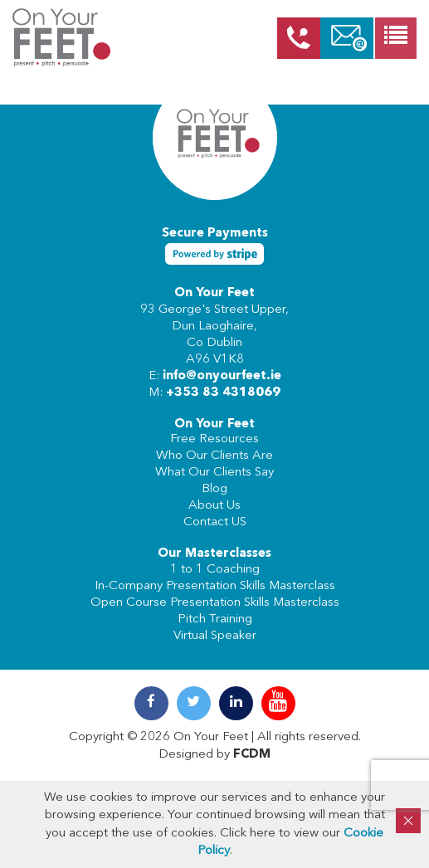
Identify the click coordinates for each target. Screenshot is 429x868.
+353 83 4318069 (223, 393)
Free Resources (214, 439)
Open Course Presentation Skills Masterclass (215, 603)
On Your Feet (214, 293)
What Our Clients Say (214, 473)
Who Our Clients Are (214, 456)
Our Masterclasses (214, 554)
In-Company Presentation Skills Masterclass (215, 586)
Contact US (215, 522)
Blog (214, 489)
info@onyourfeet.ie (222, 376)
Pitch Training (215, 619)
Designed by (214, 755)
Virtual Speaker (215, 636)
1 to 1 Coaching (215, 570)
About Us (214, 506)
